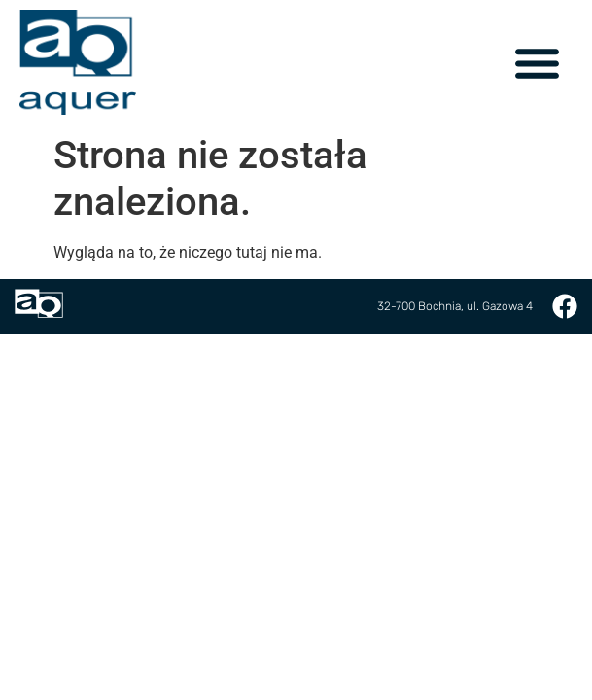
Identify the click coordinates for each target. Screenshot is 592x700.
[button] (538, 62)
